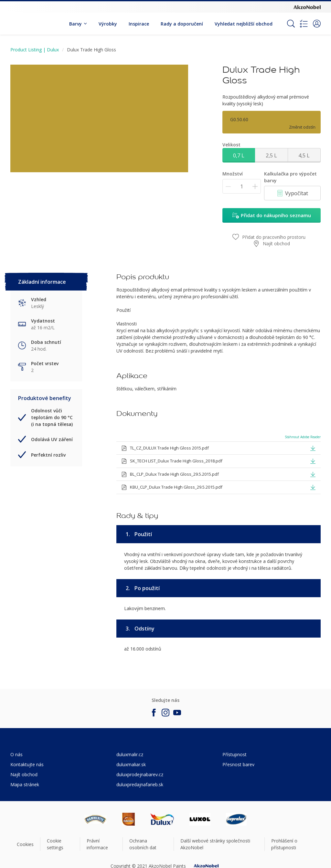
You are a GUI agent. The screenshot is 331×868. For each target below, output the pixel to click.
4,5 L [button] (304, 155)
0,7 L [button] (239, 155)
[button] (317, 24)
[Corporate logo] (307, 7)
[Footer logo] (96, 819)
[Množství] (242, 186)
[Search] (291, 24)
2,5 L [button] (271, 155)
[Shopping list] (304, 24)
